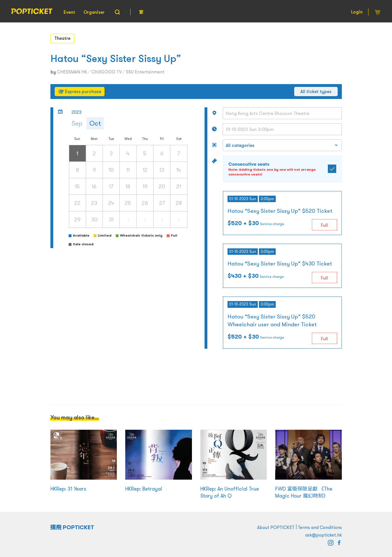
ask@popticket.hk (323, 535)
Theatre (62, 38)
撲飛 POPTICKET (72, 527)
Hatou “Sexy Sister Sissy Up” (116, 58)
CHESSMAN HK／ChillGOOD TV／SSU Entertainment (111, 72)
